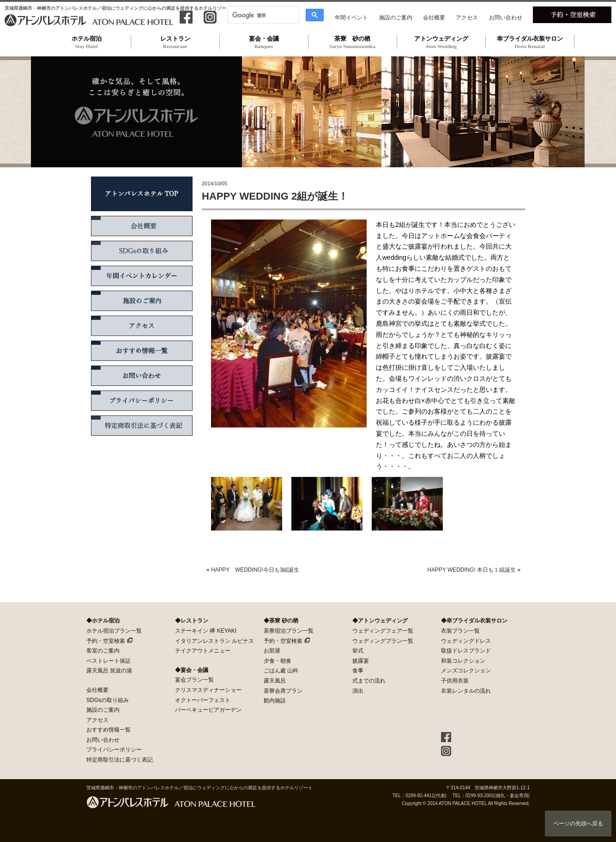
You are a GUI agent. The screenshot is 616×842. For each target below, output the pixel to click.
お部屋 (272, 651)
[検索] (263, 15)
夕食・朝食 (278, 661)
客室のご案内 (103, 651)
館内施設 (275, 701)
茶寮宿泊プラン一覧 (289, 631)
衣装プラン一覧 (460, 631)
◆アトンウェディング (380, 621)
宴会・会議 (264, 42)
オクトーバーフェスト (203, 700)
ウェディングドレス (466, 641)
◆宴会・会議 (192, 670)
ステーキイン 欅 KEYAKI (206, 631)
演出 (358, 691)
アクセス (467, 18)
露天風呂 (275, 681)
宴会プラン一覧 (194, 680)
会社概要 (434, 18)
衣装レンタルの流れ (466, 691)
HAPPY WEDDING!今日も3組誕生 (255, 570)
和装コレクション (463, 661)
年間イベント (351, 18)
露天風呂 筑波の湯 (109, 671)
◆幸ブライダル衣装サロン (474, 621)
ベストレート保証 (109, 661)
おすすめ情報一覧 (142, 351)
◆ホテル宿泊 (103, 621)
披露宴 (361, 661)
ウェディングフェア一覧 (383, 631)
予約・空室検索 (106, 641)
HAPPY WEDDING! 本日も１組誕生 (472, 570)
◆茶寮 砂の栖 (281, 621)
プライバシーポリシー (142, 401)
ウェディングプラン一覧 (383, 641)
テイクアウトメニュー (203, 651)
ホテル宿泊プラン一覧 (114, 631)
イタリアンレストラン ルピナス (214, 641)
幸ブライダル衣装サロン (530, 42)
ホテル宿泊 (86, 42)
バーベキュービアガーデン (208, 710)
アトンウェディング (441, 42)
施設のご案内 (396, 18)
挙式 (358, 651)
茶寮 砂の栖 (352, 42)
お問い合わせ (506, 18)
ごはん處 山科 (281, 671)
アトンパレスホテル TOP (142, 194)
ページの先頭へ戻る (578, 824)
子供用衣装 (455, 681)
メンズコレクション (466, 671)
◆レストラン (192, 621)
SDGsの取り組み (142, 251)
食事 (358, 671)
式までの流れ (369, 681)
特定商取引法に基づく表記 (142, 426)
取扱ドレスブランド (466, 651)
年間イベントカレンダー (142, 276)
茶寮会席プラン (283, 691)
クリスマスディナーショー (208, 690)
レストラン (175, 42)
